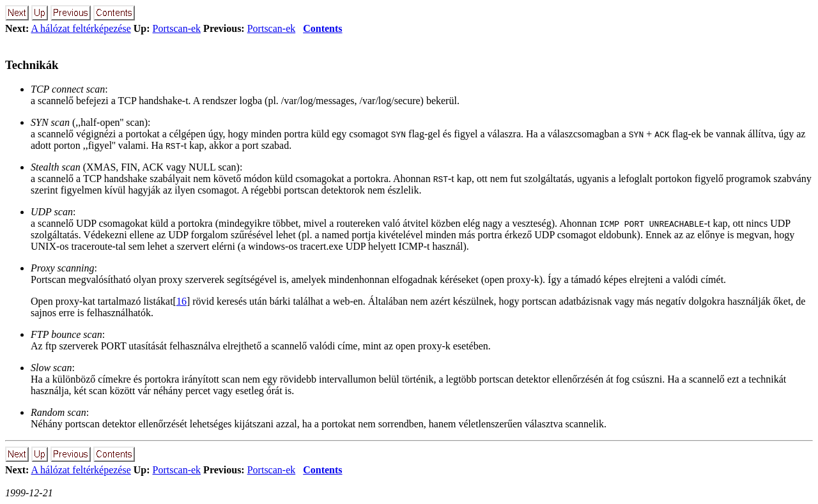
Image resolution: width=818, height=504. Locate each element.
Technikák (32, 65)
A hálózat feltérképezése (81, 28)
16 (181, 301)
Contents (322, 28)
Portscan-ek (177, 28)
